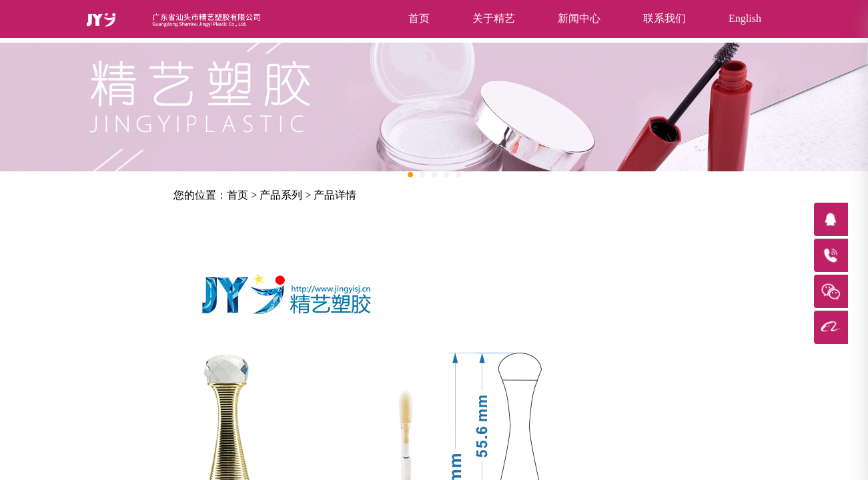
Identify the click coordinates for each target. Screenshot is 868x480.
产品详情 (335, 195)
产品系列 (281, 195)
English (745, 18)
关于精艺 (494, 18)
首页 (419, 18)
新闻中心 (579, 18)
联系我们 (665, 18)
